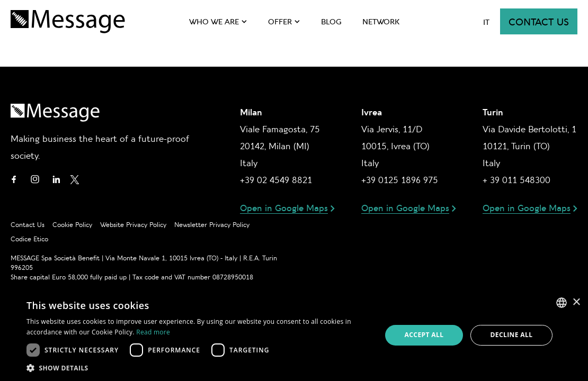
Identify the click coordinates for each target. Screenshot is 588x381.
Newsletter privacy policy (212, 224)
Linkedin (56, 179)
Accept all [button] (424, 335)
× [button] (576, 302)
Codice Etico (29, 239)
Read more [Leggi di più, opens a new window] (153, 332)
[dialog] (294, 335)
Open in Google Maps (284, 207)
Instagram (35, 179)
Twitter (75, 179)
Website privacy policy (133, 224)
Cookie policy (72, 224)
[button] (199, 368)
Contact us (539, 21)
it (486, 22)
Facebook (14, 179)
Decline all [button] (512, 335)
